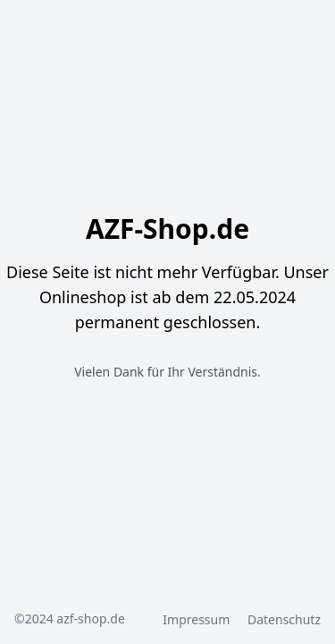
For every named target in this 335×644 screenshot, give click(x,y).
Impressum (198, 619)
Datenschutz (284, 619)
